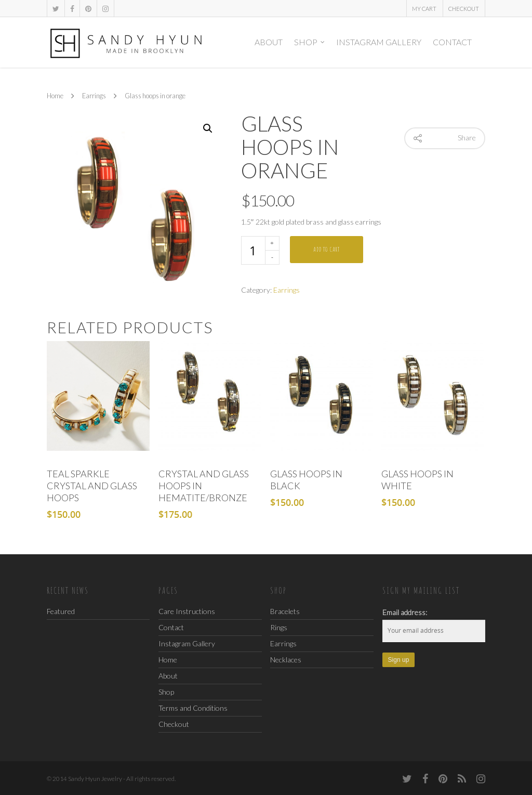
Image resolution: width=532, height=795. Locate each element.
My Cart (424, 9)
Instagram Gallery (379, 42)
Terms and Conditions (193, 708)
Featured (61, 611)
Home (55, 96)
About (269, 42)
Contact (452, 42)
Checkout (464, 9)
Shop (310, 42)
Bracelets (285, 611)
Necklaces (286, 660)
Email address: (405, 612)
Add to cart (327, 249)
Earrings (94, 96)
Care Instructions (187, 612)
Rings (279, 627)
